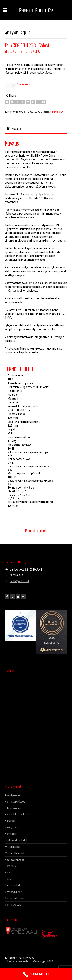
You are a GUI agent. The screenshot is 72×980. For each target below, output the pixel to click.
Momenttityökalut (16, 853)
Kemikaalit (11, 834)
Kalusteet (11, 821)
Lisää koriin (25, 84)
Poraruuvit (11, 866)
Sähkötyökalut (14, 885)
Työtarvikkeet (13, 892)
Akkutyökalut (56, 112)
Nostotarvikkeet (14, 860)
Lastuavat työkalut (16, 840)
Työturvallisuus (14, 898)
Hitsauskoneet (14, 808)
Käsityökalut (12, 827)
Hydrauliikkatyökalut (17, 815)
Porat (8, 872)
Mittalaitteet (12, 847)
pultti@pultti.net (19, 581)
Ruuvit (9, 879)
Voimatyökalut (14, 905)
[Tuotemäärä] (11, 86)
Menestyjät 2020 (43, 961)
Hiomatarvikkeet (15, 802)
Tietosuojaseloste (18, 961)
